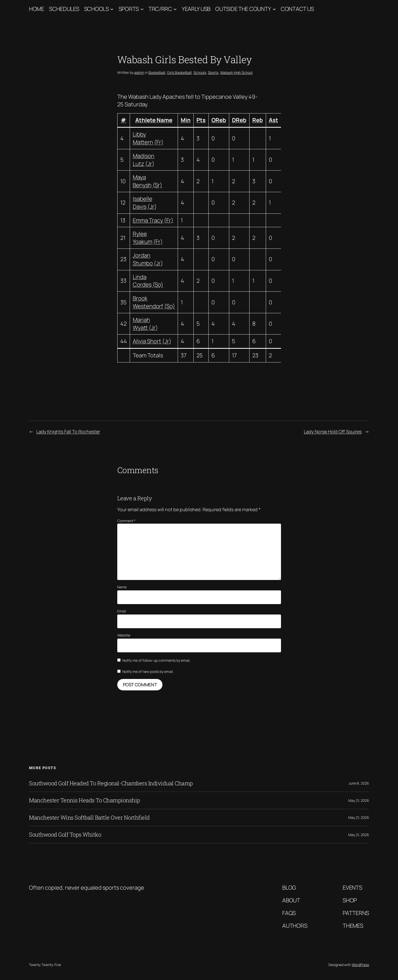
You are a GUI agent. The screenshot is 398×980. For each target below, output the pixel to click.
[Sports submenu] (142, 9)
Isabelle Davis (143, 203)
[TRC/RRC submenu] (175, 9)
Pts (201, 120)
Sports (129, 9)
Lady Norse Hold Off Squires (333, 431)
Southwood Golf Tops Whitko (65, 835)
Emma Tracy (148, 220)
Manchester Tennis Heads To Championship (85, 800)
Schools (96, 9)
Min (186, 120)
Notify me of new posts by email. (148, 671)
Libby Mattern (143, 138)
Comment (126, 521)
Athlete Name (154, 120)
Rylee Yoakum (143, 238)
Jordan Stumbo (143, 259)
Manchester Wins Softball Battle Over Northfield (89, 818)
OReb (219, 120)
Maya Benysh (142, 181)
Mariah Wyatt (141, 324)
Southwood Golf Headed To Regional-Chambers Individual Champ (111, 783)
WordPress (360, 965)
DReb (239, 120)
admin (139, 72)
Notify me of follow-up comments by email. (156, 660)
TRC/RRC (160, 9)
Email (122, 611)
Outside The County (243, 9)
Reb (258, 120)
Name (122, 587)
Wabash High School (236, 72)
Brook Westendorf (148, 302)
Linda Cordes (142, 281)
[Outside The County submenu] (274, 9)
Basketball (157, 72)
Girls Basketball (179, 72)
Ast (273, 120)
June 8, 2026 (359, 783)
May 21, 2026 (359, 800)
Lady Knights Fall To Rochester (68, 431)
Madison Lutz (144, 160)
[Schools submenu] (112, 9)
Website (124, 635)
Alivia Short (147, 341)
